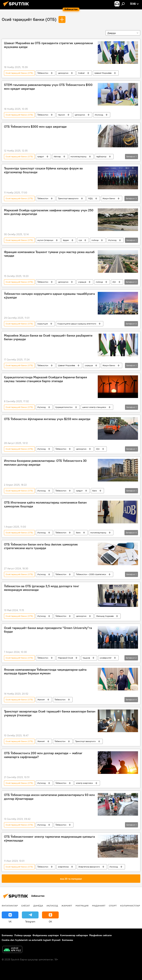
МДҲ (90, 198)
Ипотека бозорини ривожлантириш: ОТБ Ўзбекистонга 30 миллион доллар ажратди (45, 463)
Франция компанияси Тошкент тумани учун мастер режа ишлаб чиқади (49, 254)
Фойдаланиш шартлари (46, 935)
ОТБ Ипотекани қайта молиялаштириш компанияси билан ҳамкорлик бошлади (45, 504)
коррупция (43, 324)
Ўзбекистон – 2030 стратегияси (91, 574)
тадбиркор (101, 156)
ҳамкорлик (63, 73)
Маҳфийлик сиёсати (100, 935)
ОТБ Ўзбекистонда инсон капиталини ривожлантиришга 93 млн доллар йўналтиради (49, 797)
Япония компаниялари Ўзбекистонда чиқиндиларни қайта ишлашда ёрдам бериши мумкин (45, 672)
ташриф (86, 658)
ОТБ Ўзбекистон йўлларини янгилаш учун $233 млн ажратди (47, 419)
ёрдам (66, 240)
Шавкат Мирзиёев (103, 73)
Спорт (113, 906)
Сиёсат (81, 73)
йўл (114, 282)
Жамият (41, 700)
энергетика (63, 867)
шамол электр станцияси (94, 407)
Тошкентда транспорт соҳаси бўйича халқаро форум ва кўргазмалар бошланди (43, 170)
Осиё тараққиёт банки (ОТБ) (29, 19)
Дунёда (38, 906)
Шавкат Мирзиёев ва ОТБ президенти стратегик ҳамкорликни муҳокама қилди (48, 45)
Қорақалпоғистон (64, 407)
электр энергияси (84, 783)
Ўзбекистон (43, 73)
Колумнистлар (130, 906)
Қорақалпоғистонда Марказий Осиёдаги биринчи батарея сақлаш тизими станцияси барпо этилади (45, 379)
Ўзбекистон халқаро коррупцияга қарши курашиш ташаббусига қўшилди (49, 296)
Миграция (82, 906)
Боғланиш (7, 935)
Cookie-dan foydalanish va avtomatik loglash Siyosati (31, 940)
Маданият (99, 906)
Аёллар (57, 156)
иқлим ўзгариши (45, 240)
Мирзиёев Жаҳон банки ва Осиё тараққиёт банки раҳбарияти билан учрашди (48, 337)
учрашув (82, 282)
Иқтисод (99, 115)
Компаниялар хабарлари (74, 935)
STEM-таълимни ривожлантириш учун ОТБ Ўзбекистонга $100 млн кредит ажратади (48, 87)
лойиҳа (95, 240)
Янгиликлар (10, 906)
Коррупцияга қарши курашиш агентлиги (77, 324)
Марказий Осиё (65, 658)
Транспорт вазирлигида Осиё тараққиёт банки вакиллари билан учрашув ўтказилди (50, 713)
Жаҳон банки (109, 198)
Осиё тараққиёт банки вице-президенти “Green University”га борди (48, 630)
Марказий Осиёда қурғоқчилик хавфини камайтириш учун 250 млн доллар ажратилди (49, 212)
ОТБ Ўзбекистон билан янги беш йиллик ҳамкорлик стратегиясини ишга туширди (41, 546)
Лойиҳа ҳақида (23, 935)
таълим (61, 115)
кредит (41, 156)
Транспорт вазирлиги (68, 198)
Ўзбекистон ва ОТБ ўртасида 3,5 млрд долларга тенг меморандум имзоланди (42, 588)
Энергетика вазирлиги (89, 867)
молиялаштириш (78, 156)
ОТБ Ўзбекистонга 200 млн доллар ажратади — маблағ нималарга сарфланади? (43, 755)
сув (80, 240)
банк (95, 491)
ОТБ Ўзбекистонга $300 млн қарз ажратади (35, 127)
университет (106, 658)
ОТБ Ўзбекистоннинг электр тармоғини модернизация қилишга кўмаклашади (49, 839)
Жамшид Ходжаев (105, 616)
